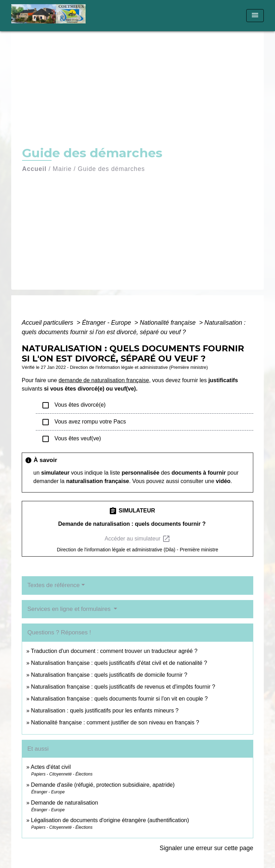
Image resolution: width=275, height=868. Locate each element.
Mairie (62, 169)
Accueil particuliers (48, 323)
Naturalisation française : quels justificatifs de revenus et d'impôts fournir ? (123, 687)
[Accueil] (55, 16)
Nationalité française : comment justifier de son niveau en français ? (115, 722)
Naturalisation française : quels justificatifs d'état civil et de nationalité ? (119, 663)
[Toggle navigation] (255, 16)
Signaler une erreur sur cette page (206, 848)
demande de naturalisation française (104, 380)
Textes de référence (53, 585)
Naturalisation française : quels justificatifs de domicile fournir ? (109, 675)
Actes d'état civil (51, 767)
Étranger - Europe (108, 323)
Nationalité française (168, 323)
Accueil (34, 169)
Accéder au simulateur (137, 539)
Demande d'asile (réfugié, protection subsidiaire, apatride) (103, 785)
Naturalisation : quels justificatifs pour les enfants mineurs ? (105, 711)
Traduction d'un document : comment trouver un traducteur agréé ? (114, 651)
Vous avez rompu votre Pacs (84, 422)
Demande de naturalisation (64, 803)
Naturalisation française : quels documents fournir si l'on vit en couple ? (119, 699)
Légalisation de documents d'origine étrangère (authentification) (110, 820)
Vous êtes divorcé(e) (73, 405)
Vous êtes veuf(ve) (71, 439)
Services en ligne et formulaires (70, 609)
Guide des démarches (111, 169)
